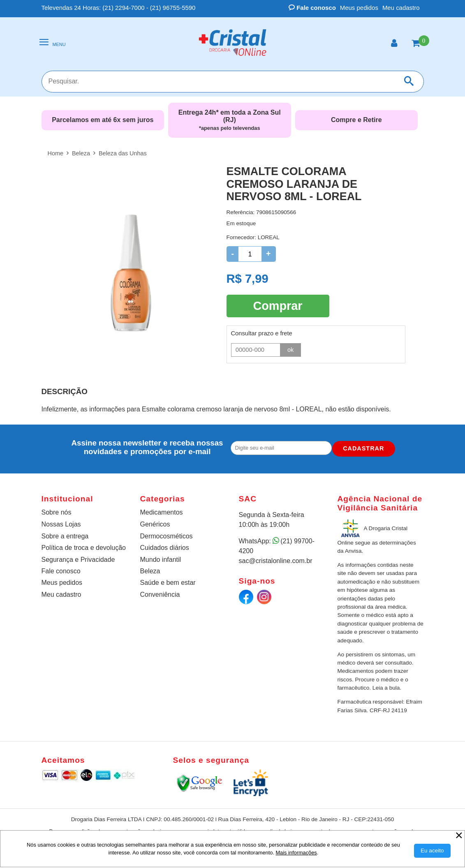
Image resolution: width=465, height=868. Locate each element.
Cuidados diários (165, 548)
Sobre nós (57, 512)
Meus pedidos (359, 8)
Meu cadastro (401, 8)
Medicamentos (162, 512)
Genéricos (155, 524)
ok (291, 349)
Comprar (278, 305)
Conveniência (160, 594)
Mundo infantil (161, 560)
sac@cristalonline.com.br (276, 561)
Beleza (150, 571)
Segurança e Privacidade (78, 560)
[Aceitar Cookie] (432, 851)
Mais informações (296, 853)
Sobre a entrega (65, 536)
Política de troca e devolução (84, 548)
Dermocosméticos (167, 536)
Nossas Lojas (61, 524)
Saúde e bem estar (168, 583)
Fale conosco (312, 8)
